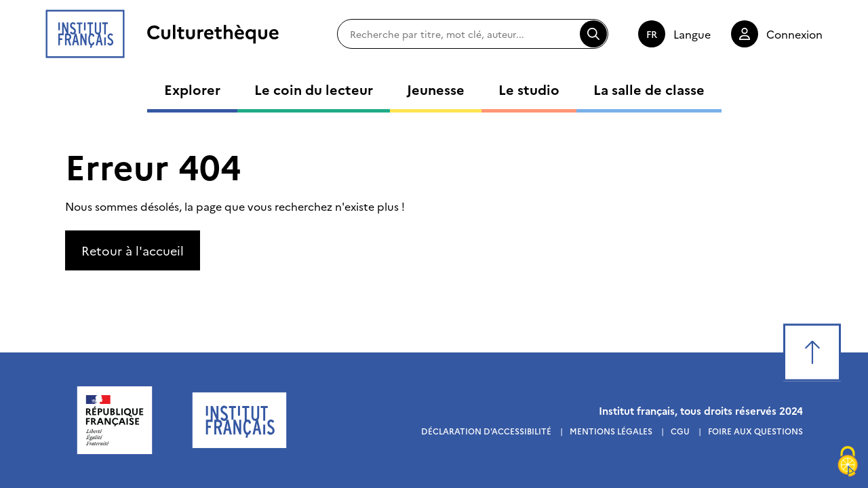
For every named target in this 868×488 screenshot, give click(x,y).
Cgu (680, 431)
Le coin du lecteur (314, 89)
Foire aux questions (755, 431)
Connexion (794, 34)
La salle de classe (649, 89)
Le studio (529, 89)
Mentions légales (611, 431)
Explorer (192, 89)
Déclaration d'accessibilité (486, 431)
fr (652, 34)
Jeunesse (436, 89)
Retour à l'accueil (133, 250)
